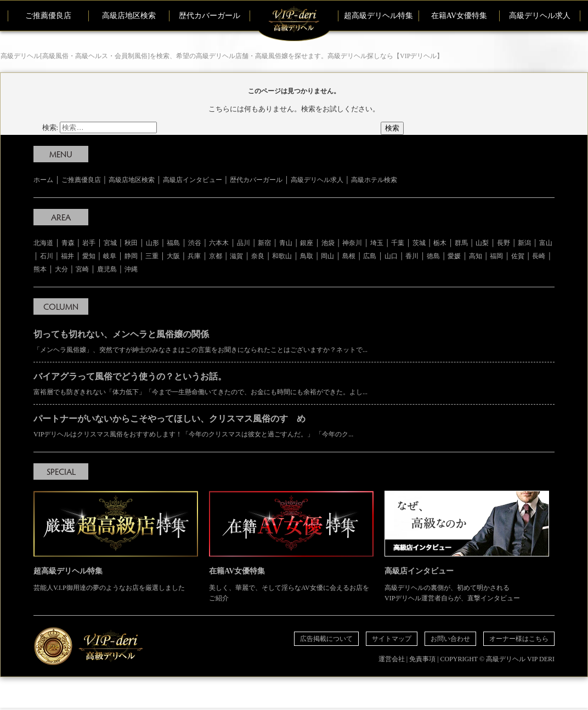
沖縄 (131, 269)
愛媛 (454, 256)
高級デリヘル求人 (540, 16)
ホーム (43, 180)
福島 (173, 243)
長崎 (539, 256)
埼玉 (377, 243)
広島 (370, 256)
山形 (152, 243)
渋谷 (195, 243)
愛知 (89, 256)
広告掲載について (326, 639)
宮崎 (82, 269)
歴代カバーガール (210, 16)
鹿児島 (107, 269)
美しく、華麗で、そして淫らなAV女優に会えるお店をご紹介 (291, 546)
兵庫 (194, 256)
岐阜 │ (114, 256)
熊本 (40, 269)
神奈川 (352, 243)
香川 (412, 256)
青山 (286, 243)
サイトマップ (392, 639)
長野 (504, 243)
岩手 (89, 243)
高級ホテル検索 (374, 180)
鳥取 (307, 256)
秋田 (131, 243)
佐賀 (518, 256)
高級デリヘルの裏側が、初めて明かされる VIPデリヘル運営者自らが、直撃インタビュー (467, 546)
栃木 (440, 243)
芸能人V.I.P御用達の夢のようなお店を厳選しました (116, 541)
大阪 (173, 256)
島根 (349, 256)
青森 (68, 243)
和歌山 (282, 256)
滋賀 (236, 256)
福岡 (496, 256)
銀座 (307, 243)
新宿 (264, 243)
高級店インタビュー (193, 180)
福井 (67, 256)
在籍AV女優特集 (459, 16)
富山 (546, 243)
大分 (61, 269)
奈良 (258, 256)
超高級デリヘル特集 (378, 16)
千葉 (398, 243)
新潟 (524, 243)
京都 (216, 256)
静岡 (131, 256)
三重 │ (156, 256)
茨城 (419, 243)
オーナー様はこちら (519, 639)
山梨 (482, 243)
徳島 (433, 256)
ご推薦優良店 (48, 16)
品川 (244, 243)
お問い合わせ (450, 639)
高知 (476, 256)
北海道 (43, 243)
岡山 (327, 256)
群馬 (461, 243)
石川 (47, 256)
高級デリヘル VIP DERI (520, 659)
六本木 (219, 243)
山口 (391, 256)
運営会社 (392, 659)
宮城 (110, 243)
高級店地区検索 (129, 16)
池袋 (328, 243)
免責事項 (422, 659)
